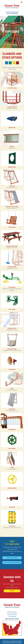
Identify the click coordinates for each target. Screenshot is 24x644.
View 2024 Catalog (12, 558)
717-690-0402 (14, 14)
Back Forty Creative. (17, 643)
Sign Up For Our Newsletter (12, 563)
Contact (12, 591)
